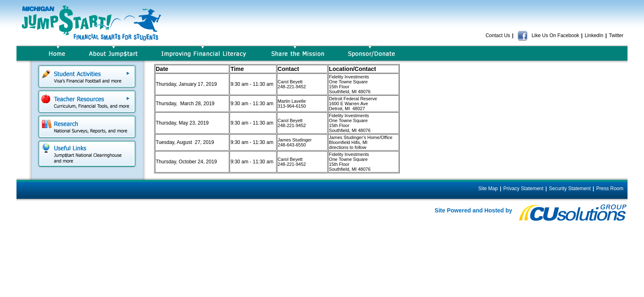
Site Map (488, 189)
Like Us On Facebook (548, 35)
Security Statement (570, 189)
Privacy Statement (523, 189)
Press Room (610, 189)
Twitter (616, 35)
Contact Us (498, 35)
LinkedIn (594, 35)
